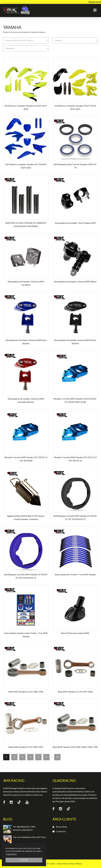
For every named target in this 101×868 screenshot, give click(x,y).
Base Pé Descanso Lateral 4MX (75, 633)
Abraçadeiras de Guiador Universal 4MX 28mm (75, 281)
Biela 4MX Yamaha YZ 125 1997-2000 (75, 692)
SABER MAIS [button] (11, 854)
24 (57, 757)
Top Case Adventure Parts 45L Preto (29, 837)
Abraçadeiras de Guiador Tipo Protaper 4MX (75, 223)
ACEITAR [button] (24, 860)
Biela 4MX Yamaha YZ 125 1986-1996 (26, 692)
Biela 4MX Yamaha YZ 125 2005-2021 (26, 747)
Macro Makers (76, 864)
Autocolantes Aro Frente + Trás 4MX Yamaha (75, 574)
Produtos (7, 32)
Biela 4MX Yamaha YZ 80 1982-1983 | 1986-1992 (75, 747)
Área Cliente (61, 827)
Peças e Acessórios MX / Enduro (25, 32)
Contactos (61, 831)
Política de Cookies (48, 864)
